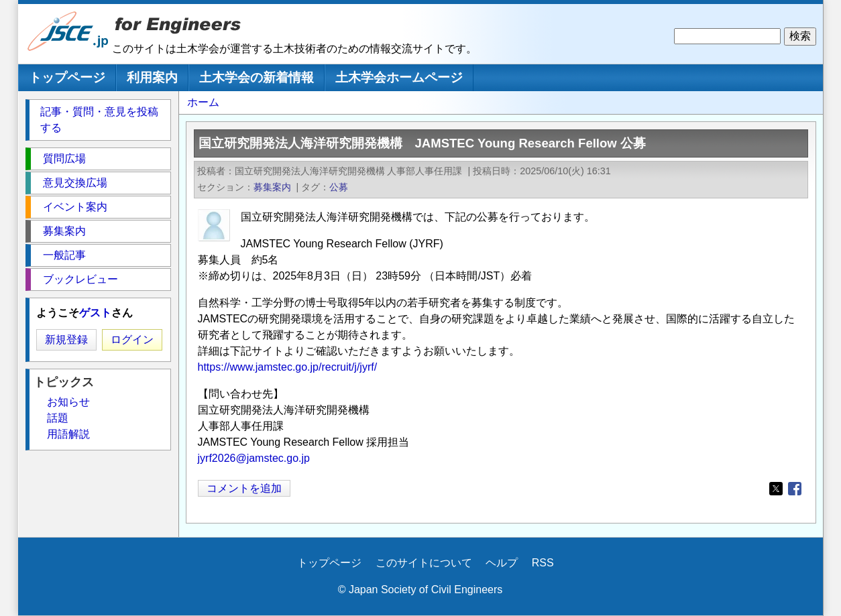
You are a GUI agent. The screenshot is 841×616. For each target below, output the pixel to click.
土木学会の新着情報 (257, 77)
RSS (543, 563)
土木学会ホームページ (399, 77)
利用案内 (152, 77)
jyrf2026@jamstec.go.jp (254, 458)
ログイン (132, 340)
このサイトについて (424, 563)
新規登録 (66, 340)
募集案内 (272, 187)
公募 (339, 187)
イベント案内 (75, 207)
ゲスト (95, 313)
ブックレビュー (80, 279)
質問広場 (64, 159)
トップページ (67, 77)
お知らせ (68, 402)
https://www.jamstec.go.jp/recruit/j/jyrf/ (288, 367)
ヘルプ (502, 563)
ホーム (203, 102)
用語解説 (68, 434)
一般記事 (64, 255)
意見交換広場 (75, 183)
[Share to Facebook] (795, 489)
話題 (58, 418)
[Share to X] (776, 489)
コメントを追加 (244, 488)
